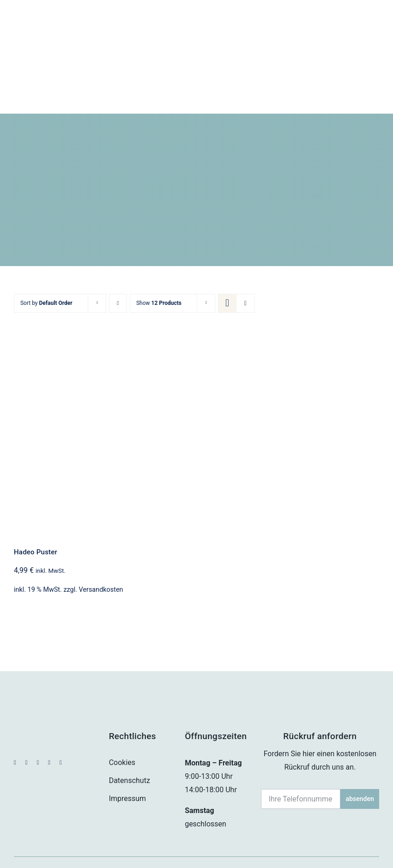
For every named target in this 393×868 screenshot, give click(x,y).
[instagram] (27, 721)
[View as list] (245, 262)
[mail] (49, 721)
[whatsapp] (38, 721)
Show (159, 262)
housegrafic (360, 846)
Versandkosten (101, 548)
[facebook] (15, 721)
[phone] (61, 721)
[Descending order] (118, 262)
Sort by (46, 262)
